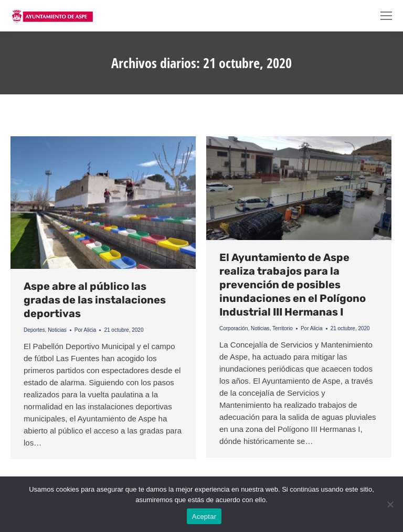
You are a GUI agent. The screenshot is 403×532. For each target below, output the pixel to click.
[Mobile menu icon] (386, 16)
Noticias (57, 330)
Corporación (234, 328)
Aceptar (204, 517)
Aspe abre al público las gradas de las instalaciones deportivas (95, 300)
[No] (390, 504)
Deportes (34, 330)
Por (86, 330)
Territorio (283, 328)
